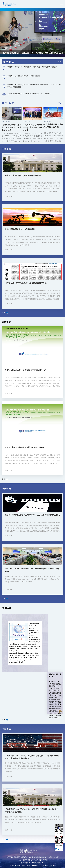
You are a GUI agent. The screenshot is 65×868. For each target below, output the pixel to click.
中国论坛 (6, 489)
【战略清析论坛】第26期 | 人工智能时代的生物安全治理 (33, 53)
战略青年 (6, 729)
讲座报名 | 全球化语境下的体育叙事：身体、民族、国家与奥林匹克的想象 (32, 67)
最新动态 (8, 103)
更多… (60, 62)
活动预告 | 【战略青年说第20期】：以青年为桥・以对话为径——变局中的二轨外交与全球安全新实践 (34, 86)
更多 (5, 313)
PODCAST (7, 608)
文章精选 (6, 149)
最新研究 (6, 322)
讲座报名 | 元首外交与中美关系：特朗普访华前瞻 (24, 76)
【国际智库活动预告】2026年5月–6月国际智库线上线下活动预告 (29, 94)
